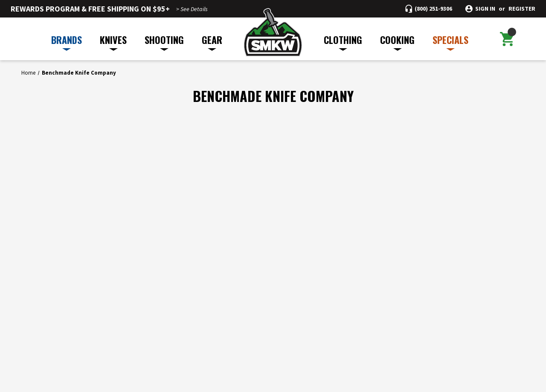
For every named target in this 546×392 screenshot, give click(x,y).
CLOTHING (343, 42)
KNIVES (113, 42)
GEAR (212, 42)
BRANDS (67, 42)
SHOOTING (164, 42)
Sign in (485, 9)
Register (522, 9)
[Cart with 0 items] (507, 39)
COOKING (397, 42)
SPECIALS (450, 42)
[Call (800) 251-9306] (429, 9)
